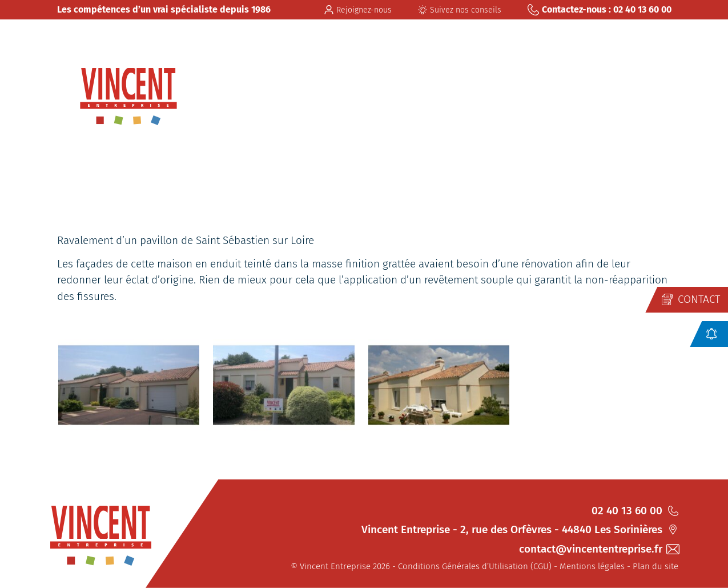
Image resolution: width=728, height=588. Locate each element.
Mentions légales (592, 566)
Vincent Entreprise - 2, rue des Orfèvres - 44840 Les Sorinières (520, 529)
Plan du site (655, 566)
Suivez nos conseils (460, 10)
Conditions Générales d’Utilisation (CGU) (475, 566)
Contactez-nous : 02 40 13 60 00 (600, 10)
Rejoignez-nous (358, 10)
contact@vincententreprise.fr (599, 549)
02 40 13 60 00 (635, 511)
